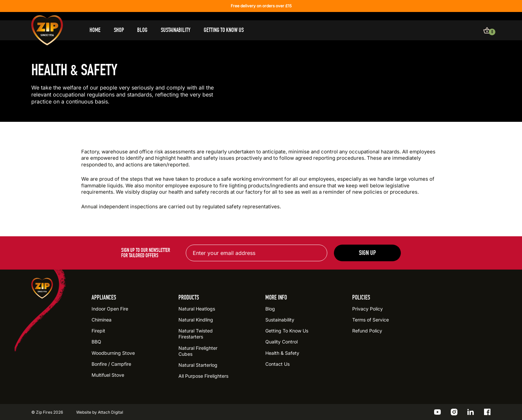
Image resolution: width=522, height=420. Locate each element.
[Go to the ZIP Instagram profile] (454, 412)
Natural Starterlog (198, 365)
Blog (142, 30)
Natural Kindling (196, 320)
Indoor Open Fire (110, 309)
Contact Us (277, 364)
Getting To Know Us (224, 30)
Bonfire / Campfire (111, 364)
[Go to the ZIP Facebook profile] (487, 412)
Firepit (98, 331)
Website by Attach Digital (100, 412)
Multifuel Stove (108, 375)
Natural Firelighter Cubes (198, 351)
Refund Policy (367, 331)
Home (95, 30)
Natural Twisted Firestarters (196, 334)
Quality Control (281, 342)
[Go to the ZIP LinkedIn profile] (471, 412)
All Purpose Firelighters (203, 376)
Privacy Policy (368, 309)
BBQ (96, 342)
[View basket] (487, 30)
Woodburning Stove (113, 353)
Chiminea (102, 320)
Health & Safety (282, 353)
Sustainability (176, 30)
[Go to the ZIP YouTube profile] (437, 412)
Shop (119, 30)
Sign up (367, 253)
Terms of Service (371, 320)
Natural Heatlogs (197, 309)
